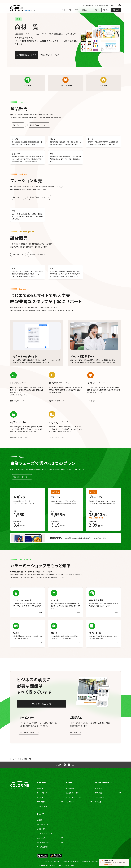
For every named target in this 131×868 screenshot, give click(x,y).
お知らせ (113, 5)
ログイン (97, 10)
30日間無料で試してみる (26, 55)
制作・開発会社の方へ (103, 5)
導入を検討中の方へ (89, 5)
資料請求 (106, 10)
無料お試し (116, 10)
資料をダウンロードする (50, 55)
